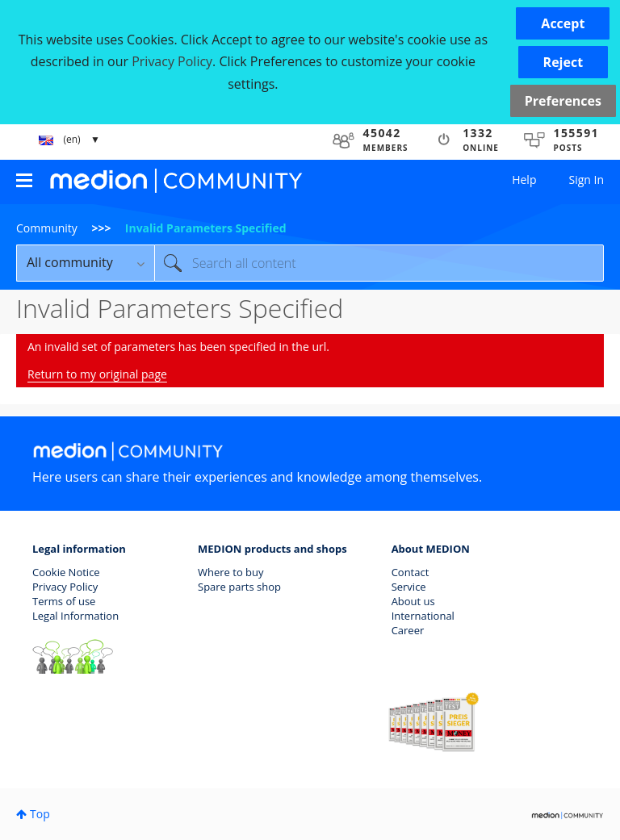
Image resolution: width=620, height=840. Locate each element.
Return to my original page (97, 374)
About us (413, 601)
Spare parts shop (239, 587)
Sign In (586, 180)
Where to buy (231, 572)
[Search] (379, 263)
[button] (563, 23)
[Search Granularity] (85, 263)
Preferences (563, 101)
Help (524, 180)
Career (408, 630)
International (423, 616)
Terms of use (64, 601)
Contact (411, 572)
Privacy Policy (65, 587)
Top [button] (40, 814)
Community (47, 228)
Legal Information (75, 616)
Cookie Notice (66, 572)
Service (409, 587)
